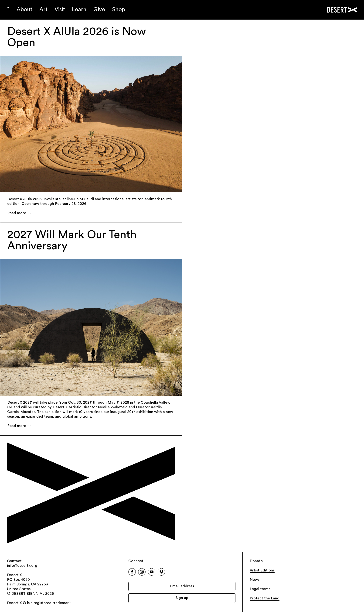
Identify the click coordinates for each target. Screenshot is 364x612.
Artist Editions (262, 571)
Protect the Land (265, 598)
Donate (256, 561)
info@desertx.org (22, 566)
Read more (17, 213)
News (255, 580)
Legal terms (260, 589)
